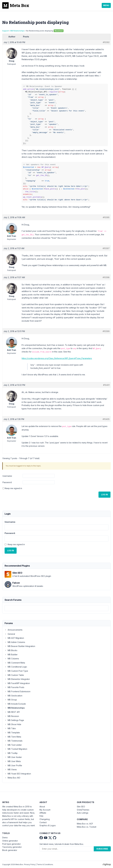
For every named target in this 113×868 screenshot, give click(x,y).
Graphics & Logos (48, 825)
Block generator (10, 850)
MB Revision (12, 716)
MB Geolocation (13, 696)
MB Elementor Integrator (17, 679)
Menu (106, 5)
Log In (104, 495)
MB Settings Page (14, 720)
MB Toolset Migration (16, 749)
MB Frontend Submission (18, 691)
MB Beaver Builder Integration (20, 646)
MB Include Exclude (15, 704)
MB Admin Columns (15, 642)
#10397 (106, 248)
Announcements (14, 630)
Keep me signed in (13, 488)
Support (6, 31)
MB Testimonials (14, 741)
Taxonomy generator (12, 847)
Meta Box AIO (12, 778)
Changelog (45, 819)
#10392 (106, 42)
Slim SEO (81, 807)
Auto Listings (83, 813)
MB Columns (12, 659)
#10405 (106, 419)
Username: (7, 476)
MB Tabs (10, 728)
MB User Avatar (13, 757)
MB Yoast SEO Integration (18, 774)
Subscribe (102, 849)
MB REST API (12, 712)
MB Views (11, 769)
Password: (7, 482)
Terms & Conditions (45, 864)
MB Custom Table (14, 675)
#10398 (106, 277)
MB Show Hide (13, 724)
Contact (43, 822)
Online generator (10, 841)
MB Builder (11, 655)
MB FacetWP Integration (17, 683)
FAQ (41, 816)
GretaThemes (83, 810)
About (42, 807)
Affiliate (43, 813)
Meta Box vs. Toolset (87, 827)
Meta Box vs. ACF (85, 824)
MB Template (12, 733)
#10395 (106, 217)
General (10, 634)
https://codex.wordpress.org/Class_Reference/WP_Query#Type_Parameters (57, 358)
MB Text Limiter (13, 745)
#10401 (106, 385)
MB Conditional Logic (16, 667)
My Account (45, 810)
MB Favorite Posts (14, 687)
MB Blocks (11, 650)
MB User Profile (13, 765)
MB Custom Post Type (16, 671)
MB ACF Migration (14, 638)
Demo (5, 838)
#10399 (106, 331)
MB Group (11, 700)
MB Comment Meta (15, 663)
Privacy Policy (30, 864)
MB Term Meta (13, 737)
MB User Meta (13, 761)
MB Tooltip (11, 753)
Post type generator (12, 844)
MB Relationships (17, 31)
